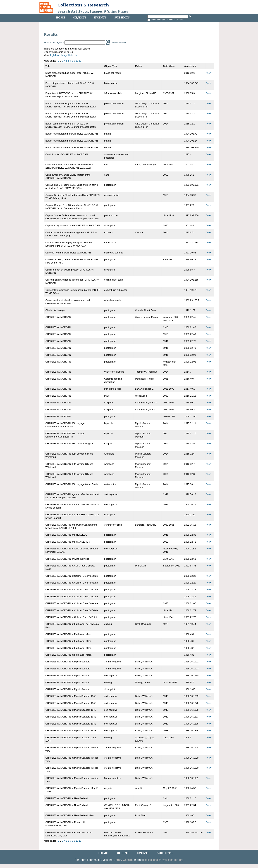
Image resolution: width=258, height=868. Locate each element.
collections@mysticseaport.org (164, 860)
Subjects (122, 18)
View (209, 73)
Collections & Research (83, 5)
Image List (66, 55)
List (75, 55)
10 (77, 61)
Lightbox (55, 55)
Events (100, 18)
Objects (80, 18)
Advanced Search (175, 20)
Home (60, 18)
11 (80, 61)
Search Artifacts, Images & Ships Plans (93, 11)
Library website (123, 860)
